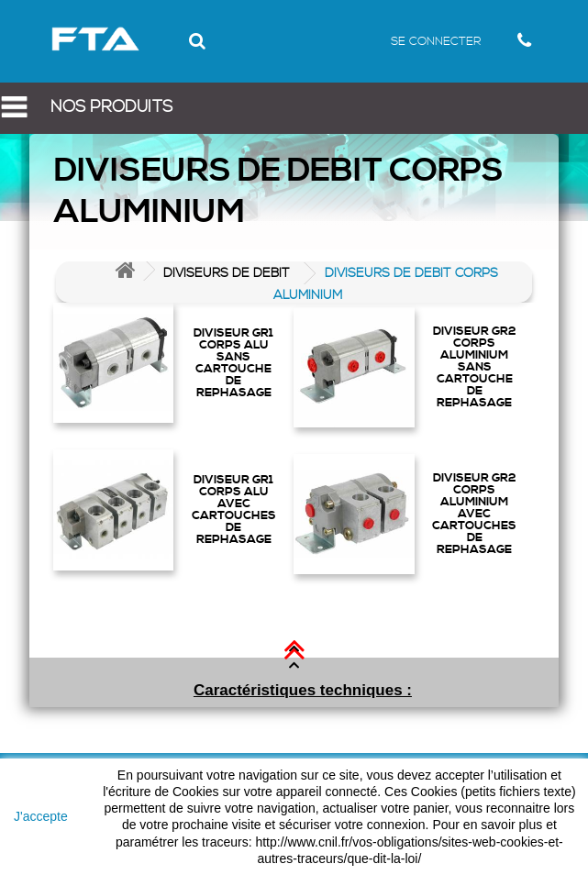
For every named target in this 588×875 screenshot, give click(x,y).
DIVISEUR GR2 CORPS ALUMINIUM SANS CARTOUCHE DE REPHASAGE (475, 366)
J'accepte (41, 816)
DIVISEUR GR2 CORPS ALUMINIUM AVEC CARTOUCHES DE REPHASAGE (474, 513)
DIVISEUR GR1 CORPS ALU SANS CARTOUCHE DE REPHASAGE (233, 362)
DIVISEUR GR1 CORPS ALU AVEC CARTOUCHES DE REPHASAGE (234, 509)
